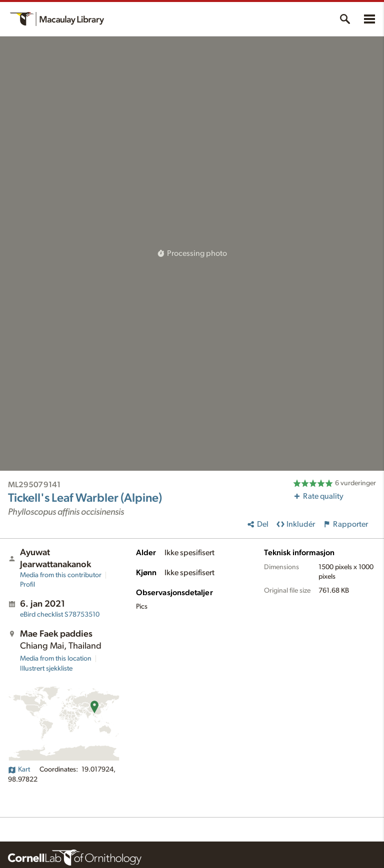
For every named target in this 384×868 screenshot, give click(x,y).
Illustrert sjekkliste (46, 669)
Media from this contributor (61, 575)
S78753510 (60, 615)
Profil (27, 585)
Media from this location (56, 659)
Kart (19, 770)
